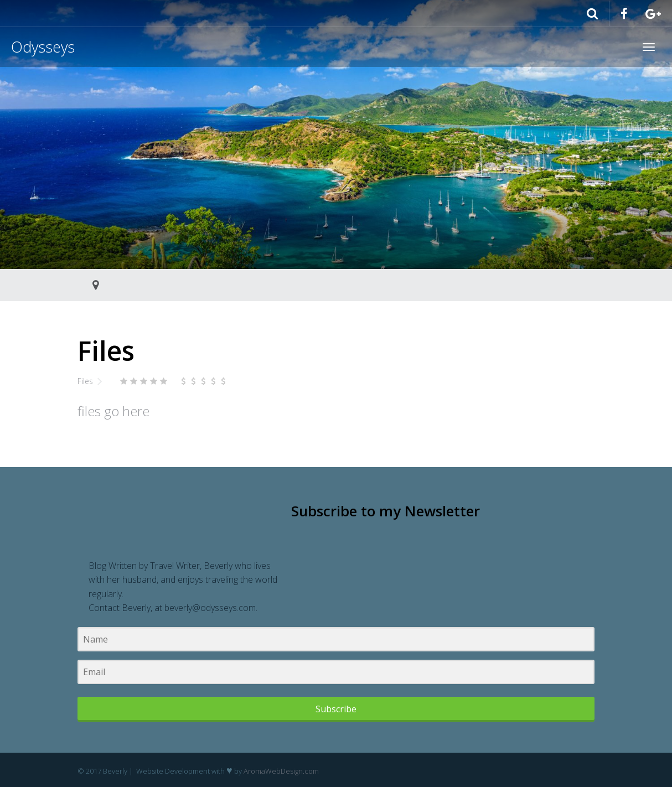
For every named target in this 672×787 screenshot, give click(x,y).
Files (85, 381)
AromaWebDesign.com (281, 771)
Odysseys (43, 47)
